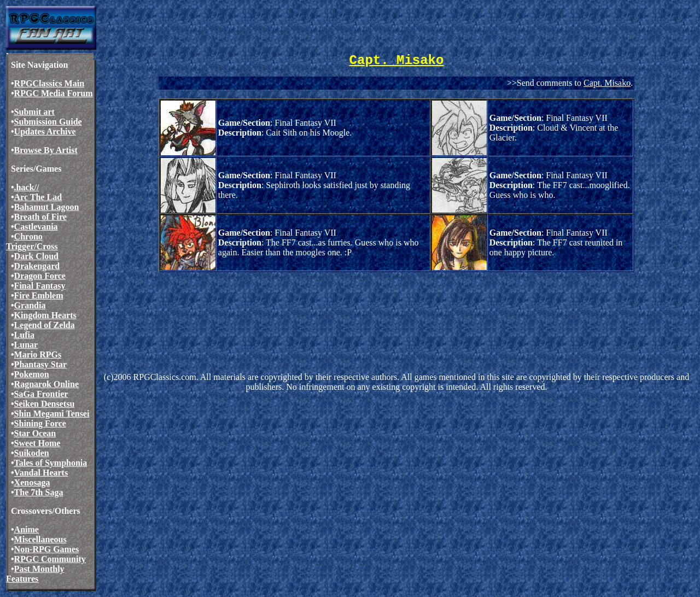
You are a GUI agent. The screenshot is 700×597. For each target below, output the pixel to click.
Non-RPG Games (47, 549)
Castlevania (36, 227)
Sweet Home (37, 443)
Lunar (26, 345)
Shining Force (40, 423)
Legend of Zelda (45, 325)
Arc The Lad (38, 197)
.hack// (27, 187)
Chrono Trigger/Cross (32, 241)
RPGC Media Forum (54, 93)
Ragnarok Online (46, 384)
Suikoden (32, 453)
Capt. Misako (607, 83)
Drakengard (37, 266)
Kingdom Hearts (45, 315)
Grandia (30, 305)
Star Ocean (35, 433)
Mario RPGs (38, 355)
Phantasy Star (40, 364)
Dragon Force (40, 276)
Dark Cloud (36, 256)
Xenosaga (32, 482)
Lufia (24, 335)
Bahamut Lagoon (47, 207)
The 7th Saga (39, 492)
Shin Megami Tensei (52, 414)
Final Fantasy (40, 286)
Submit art (34, 112)
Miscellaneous (40, 539)
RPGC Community (50, 559)
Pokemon (32, 374)
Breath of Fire (40, 217)
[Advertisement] (300, 307)
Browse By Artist (46, 150)
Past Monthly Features (35, 574)
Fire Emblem (39, 295)
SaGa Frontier (41, 394)
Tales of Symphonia (51, 463)
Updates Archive (45, 131)
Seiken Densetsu (45, 404)
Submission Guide (48, 122)
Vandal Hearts (41, 473)
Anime (27, 529)
